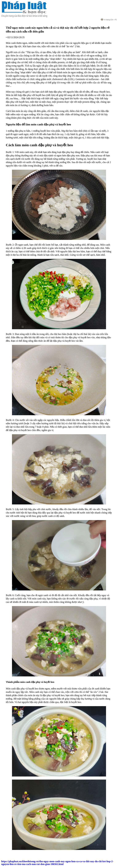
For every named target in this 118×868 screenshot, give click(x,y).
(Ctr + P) (109, 20)
